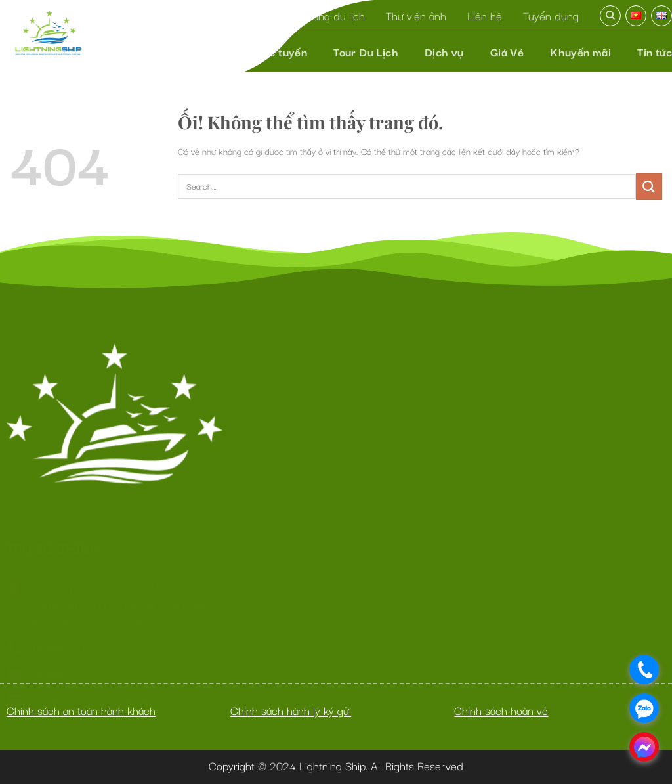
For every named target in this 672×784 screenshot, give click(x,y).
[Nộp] (649, 186)
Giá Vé (507, 52)
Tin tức (655, 52)
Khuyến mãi (580, 52)
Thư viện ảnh (416, 15)
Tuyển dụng (551, 15)
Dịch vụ (444, 52)
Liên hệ (485, 15)
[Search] (610, 16)
